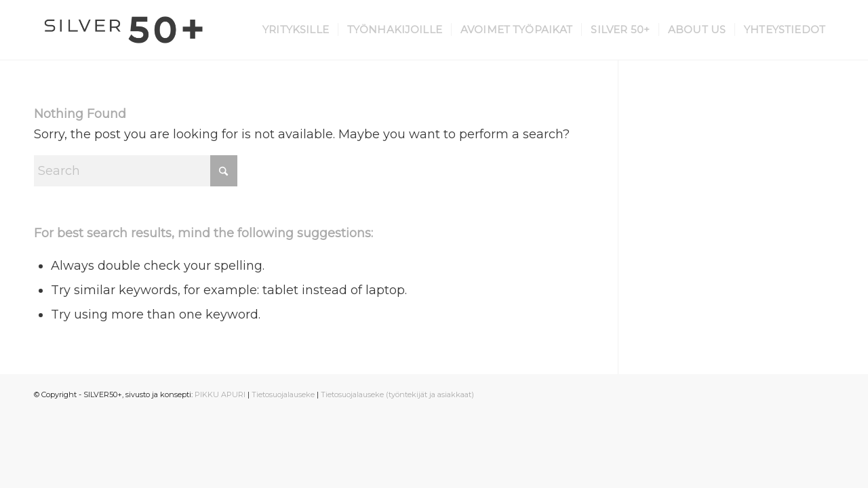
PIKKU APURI (220, 394)
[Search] (136, 171)
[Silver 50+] (123, 30)
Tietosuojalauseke (283, 394)
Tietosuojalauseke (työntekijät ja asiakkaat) (397, 394)
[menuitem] (296, 30)
